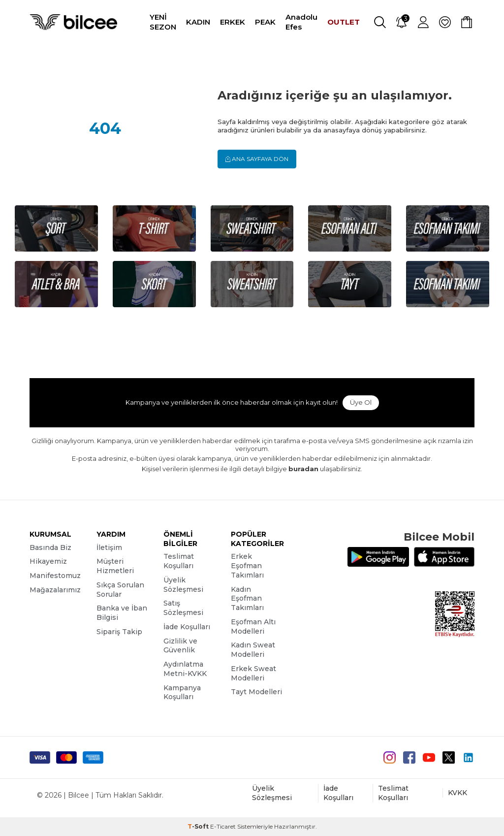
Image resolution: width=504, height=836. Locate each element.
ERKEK (233, 22)
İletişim (109, 547)
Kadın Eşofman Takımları (247, 599)
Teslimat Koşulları (179, 561)
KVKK (457, 793)
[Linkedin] (468, 757)
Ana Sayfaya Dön (257, 159)
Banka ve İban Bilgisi (122, 613)
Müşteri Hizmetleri (115, 566)
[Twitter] (449, 757)
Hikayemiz (48, 561)
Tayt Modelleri (256, 692)
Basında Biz (50, 547)
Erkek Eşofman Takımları (247, 566)
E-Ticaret (223, 826)
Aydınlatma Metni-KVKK (185, 669)
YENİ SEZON (163, 22)
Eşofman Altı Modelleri (253, 627)
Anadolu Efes (301, 22)
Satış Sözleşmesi (183, 608)
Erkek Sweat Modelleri (253, 673)
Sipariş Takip (119, 632)
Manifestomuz (55, 576)
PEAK (265, 22)
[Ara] (380, 22)
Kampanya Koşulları (182, 692)
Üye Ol (361, 402)
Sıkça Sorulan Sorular (120, 590)
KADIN (198, 22)
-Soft (199, 826)
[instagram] (390, 757)
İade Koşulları (187, 627)
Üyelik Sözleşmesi (183, 585)
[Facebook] (409, 757)
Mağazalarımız (55, 590)
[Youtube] (429, 757)
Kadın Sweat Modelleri (253, 650)
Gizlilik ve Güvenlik (180, 646)
